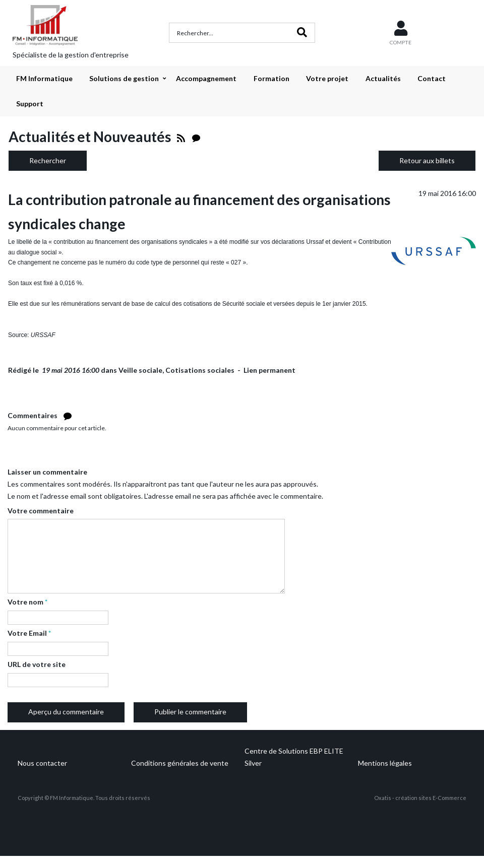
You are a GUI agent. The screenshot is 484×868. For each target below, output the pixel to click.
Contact (432, 78)
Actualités (383, 78)
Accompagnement (206, 78)
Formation (271, 78)
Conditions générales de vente (180, 763)
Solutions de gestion (124, 78)
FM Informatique (44, 78)
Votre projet (327, 78)
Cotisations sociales (200, 370)
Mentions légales (385, 763)
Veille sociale (140, 370)
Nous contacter (42, 763)
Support (30, 104)
